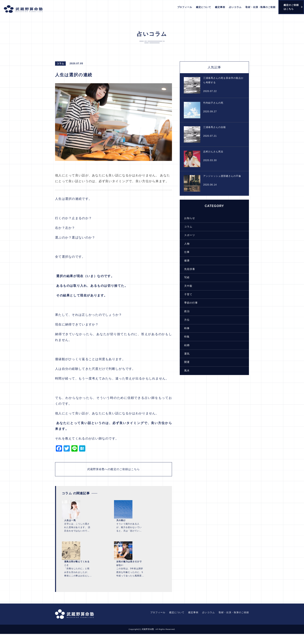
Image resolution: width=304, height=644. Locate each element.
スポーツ (187, 236)
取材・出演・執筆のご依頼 (261, 7)
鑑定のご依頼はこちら (291, 7)
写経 (184, 278)
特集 (184, 336)
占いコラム (235, 7)
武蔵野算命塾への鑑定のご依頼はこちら (112, 475)
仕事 (184, 253)
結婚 (184, 344)
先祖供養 (187, 270)
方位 (184, 319)
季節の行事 (188, 303)
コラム (186, 228)
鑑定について (204, 7)
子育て (186, 295)
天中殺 (186, 286)
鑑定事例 (220, 7)
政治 (184, 311)
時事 (184, 328)
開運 (184, 361)
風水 (184, 369)
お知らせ (187, 220)
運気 (184, 353)
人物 (184, 245)
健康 (184, 261)
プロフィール (185, 7)
